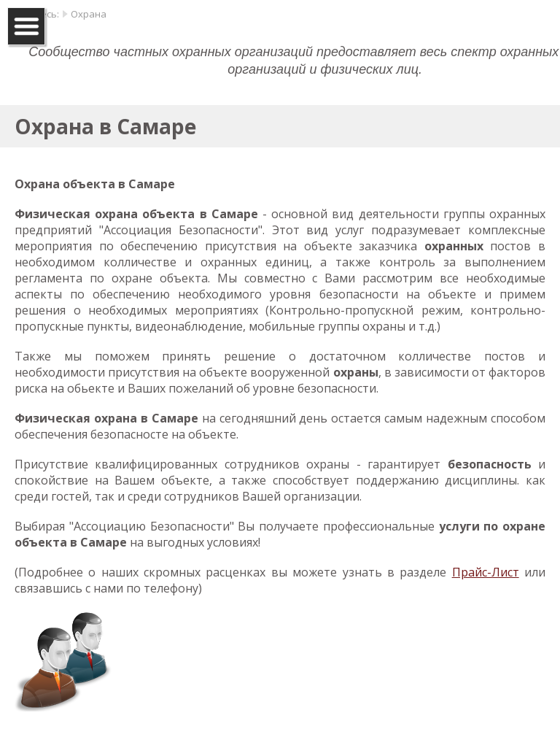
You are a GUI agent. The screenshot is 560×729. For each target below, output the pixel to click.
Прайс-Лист (486, 572)
